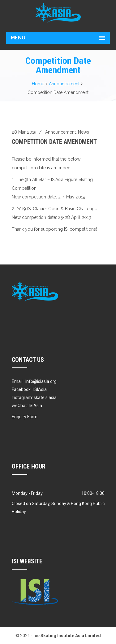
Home (38, 84)
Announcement (64, 84)
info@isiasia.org (41, 381)
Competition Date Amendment (54, 142)
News (84, 132)
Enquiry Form (25, 417)
